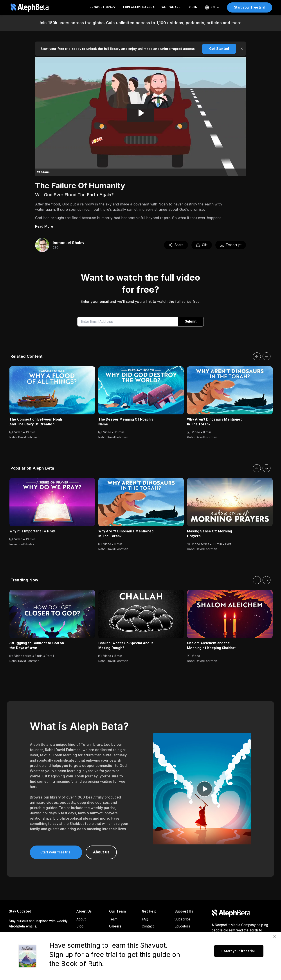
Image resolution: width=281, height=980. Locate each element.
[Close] (275, 936)
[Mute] (224, 172)
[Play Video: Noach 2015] (141, 113)
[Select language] (212, 7)
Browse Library (103, 7)
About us (101, 852)
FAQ (145, 919)
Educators (182, 926)
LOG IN (193, 7)
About (81, 919)
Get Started (219, 49)
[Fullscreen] (241, 172)
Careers (115, 926)
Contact (148, 926)
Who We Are (171, 7)
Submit (191, 321)
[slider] (136, 172)
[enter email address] (129, 322)
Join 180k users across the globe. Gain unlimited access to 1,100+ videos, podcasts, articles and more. (140, 23)
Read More (44, 226)
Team (113, 919)
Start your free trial (250, 7)
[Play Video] (40, 172)
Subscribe (182, 919)
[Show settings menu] (233, 172)
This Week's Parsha (139, 7)
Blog (80, 926)
